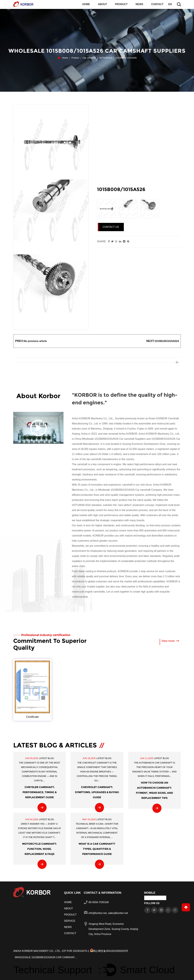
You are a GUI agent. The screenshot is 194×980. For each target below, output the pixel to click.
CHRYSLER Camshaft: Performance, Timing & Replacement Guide (40, 792)
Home (86, 4)
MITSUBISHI (106, 57)
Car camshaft (89, 57)
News (139, 4)
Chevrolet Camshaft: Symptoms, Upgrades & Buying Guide (97, 792)
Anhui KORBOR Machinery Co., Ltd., (37, 950)
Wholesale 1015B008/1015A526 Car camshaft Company (130, 489)
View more (170, 641)
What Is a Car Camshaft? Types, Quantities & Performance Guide (97, 848)
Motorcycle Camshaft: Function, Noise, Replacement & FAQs (39, 848)
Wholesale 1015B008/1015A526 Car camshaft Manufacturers (47, 957)
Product (121, 4)
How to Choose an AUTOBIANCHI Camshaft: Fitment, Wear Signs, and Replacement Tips (154, 790)
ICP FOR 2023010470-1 (76, 950)
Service (70, 920)
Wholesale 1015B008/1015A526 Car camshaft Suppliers (114, 439)
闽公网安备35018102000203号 (110, 950)
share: (102, 241)
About (103, 4)
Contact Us (111, 227)
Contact (157, 4)
